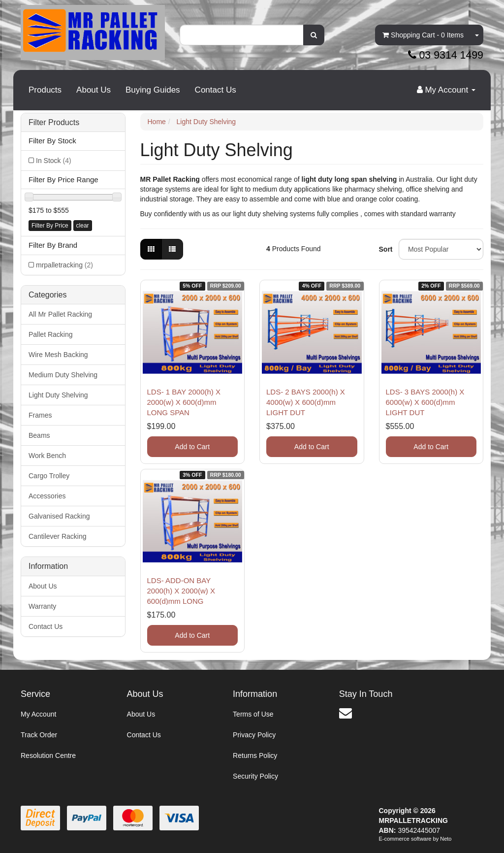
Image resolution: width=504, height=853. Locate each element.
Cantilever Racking (58, 536)
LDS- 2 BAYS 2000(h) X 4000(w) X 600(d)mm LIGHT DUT (306, 402)
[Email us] (346, 713)
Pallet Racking (51, 334)
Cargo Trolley (49, 476)
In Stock (54, 161)
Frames (40, 415)
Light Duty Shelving (58, 395)
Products (45, 90)
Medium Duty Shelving (63, 375)
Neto (446, 839)
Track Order (39, 735)
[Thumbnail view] (151, 249)
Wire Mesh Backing (58, 355)
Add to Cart (192, 447)
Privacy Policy (254, 735)
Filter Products (54, 122)
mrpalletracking (64, 265)
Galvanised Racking (59, 516)
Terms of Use (253, 714)
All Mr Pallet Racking (60, 314)
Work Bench (47, 456)
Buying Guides (153, 90)
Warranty (42, 606)
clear (83, 226)
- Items (423, 35)
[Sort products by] (441, 249)
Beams (39, 435)
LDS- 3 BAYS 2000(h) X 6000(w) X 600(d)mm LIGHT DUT (425, 402)
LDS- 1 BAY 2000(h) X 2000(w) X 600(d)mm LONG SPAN (184, 402)
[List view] (172, 249)
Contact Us (216, 90)
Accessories (47, 496)
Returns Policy (255, 755)
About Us (94, 90)
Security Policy (255, 776)
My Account (38, 714)
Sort (385, 249)
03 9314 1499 (446, 55)
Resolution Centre (48, 755)
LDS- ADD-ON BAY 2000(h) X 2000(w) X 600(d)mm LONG (181, 591)
